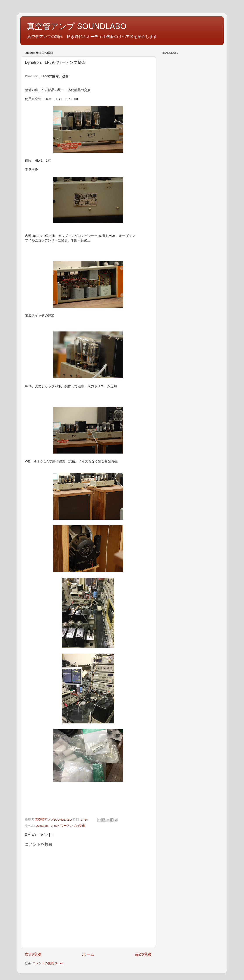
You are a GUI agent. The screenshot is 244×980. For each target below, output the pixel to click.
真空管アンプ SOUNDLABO (77, 26)
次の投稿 (33, 954)
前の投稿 (143, 954)
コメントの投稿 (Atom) (48, 963)
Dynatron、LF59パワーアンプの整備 (61, 826)
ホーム (88, 954)
